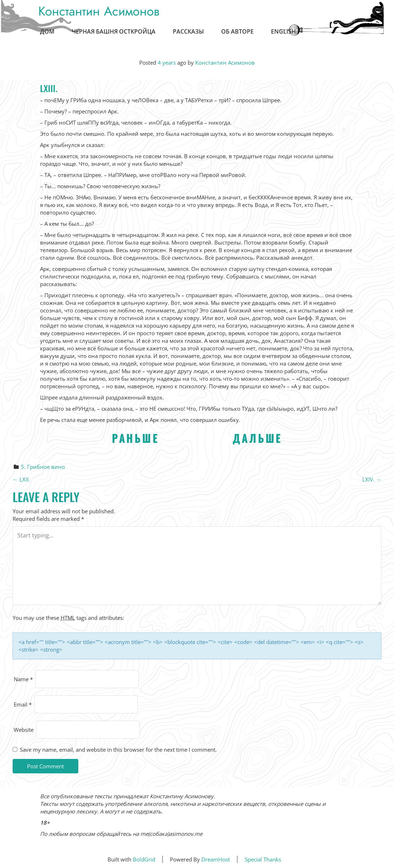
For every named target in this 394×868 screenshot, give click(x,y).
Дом (47, 31)
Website (24, 730)
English (283, 31)
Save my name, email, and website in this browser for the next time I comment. (118, 750)
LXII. (21, 479)
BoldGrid (144, 859)
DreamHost (216, 859)
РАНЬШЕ (135, 438)
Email (23, 704)
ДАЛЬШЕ (257, 438)
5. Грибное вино (43, 467)
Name (23, 679)
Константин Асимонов (99, 11)
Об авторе (237, 31)
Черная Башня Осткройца (114, 31)
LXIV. (372, 479)
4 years (167, 62)
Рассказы (188, 31)
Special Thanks (263, 859)
